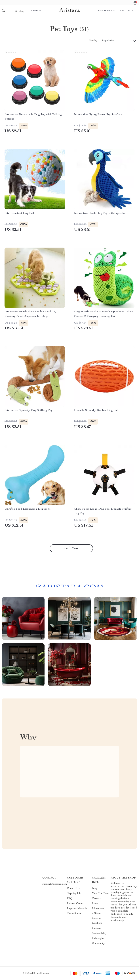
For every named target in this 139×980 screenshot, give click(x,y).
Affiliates (97, 914)
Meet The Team (101, 894)
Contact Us (73, 888)
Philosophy (98, 938)
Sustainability (99, 933)
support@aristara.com (55, 884)
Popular (36, 11)
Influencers (98, 909)
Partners (97, 928)
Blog (95, 888)
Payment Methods (77, 909)
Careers (96, 899)
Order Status (74, 914)
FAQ (70, 899)
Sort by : (94, 41)
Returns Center (75, 904)
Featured (126, 11)
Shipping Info (74, 894)
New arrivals (106, 11)
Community (98, 943)
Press (95, 904)
